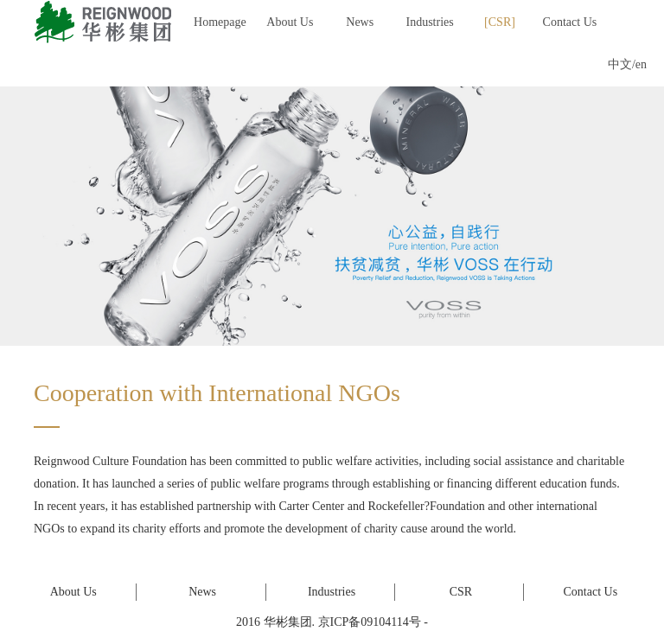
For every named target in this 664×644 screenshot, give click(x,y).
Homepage (220, 22)
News (360, 22)
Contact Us (570, 22)
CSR (500, 22)
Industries (430, 22)
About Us (290, 22)
